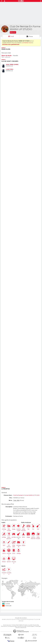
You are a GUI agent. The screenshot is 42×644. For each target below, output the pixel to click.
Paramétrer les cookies (22, 626)
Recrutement (4, 626)
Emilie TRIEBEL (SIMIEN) (12, 64)
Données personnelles (12, 626)
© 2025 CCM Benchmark (21, 628)
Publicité (20, 625)
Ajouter (14, 32)
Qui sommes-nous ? (7, 625)
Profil (12, 36)
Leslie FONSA (10, 69)
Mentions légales (31, 626)
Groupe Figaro (38, 626)
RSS (17, 625)
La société (30, 625)
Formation (25, 625)
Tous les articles (36, 625)
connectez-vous (27, 43)
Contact (14, 625)
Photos (31, 36)
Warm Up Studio (6, 56)
